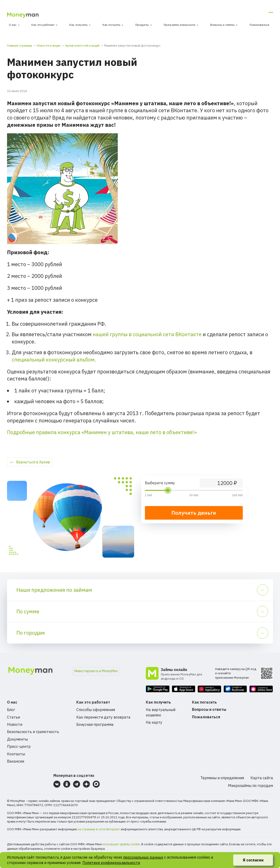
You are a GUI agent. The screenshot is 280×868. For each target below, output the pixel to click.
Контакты (16, 754)
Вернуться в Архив (33, 462)
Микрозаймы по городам (251, 786)
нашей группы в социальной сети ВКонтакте (147, 334)
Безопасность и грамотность (33, 732)
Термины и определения (222, 778)
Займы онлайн (174, 670)
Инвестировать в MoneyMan (96, 671)
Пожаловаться (259, 25)
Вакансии (16, 761)
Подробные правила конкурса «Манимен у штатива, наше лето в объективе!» (102, 432)
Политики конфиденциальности (111, 863)
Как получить (78, 25)
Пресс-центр (19, 746)
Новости (15, 724)
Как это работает (43, 25)
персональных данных (143, 857)
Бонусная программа (95, 724)
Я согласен (253, 860)
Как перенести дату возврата (103, 717)
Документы (17, 739)
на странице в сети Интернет (99, 829)
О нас (13, 25)
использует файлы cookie (122, 844)
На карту (154, 722)
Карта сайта (262, 778)
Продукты (142, 25)
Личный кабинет (255, 14)
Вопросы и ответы (223, 25)
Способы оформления (96, 710)
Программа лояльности (179, 25)
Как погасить (111, 25)
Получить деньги (194, 513)
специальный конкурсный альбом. (54, 359)
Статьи (13, 717)
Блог (11, 710)
